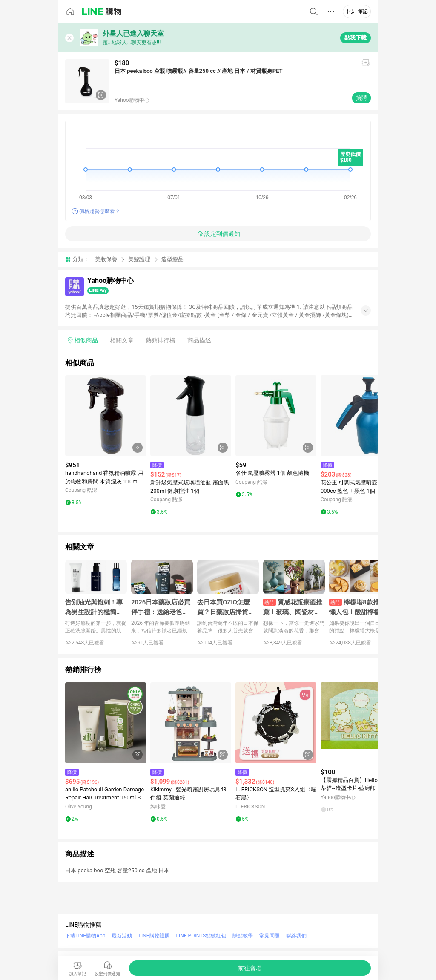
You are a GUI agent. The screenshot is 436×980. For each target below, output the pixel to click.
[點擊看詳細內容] (106, 416)
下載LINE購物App (85, 936)
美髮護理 (139, 259)
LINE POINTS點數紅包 (201, 936)
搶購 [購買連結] (361, 98)
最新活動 (122, 936)
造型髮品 (172, 259)
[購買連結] (250, 968)
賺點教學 (243, 936)
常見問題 (270, 936)
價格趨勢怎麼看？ (100, 211)
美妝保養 (106, 259)
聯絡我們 (296, 936)
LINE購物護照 (154, 936)
